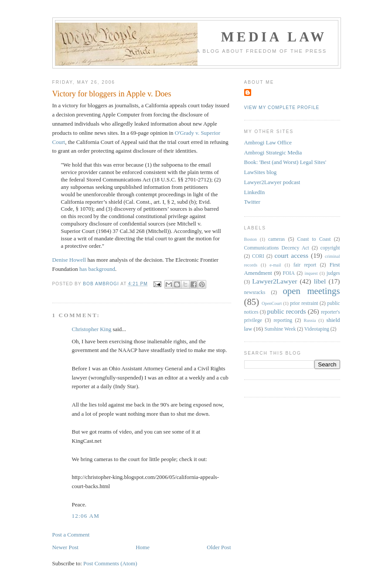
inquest (311, 273)
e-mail (275, 265)
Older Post (219, 547)
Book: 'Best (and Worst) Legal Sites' (285, 162)
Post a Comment (71, 535)
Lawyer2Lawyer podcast (272, 182)
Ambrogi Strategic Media (273, 152)
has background (97, 269)
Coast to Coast (314, 239)
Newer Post (65, 547)
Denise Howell (69, 260)
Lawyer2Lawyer (274, 281)
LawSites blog (261, 172)
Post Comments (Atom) (110, 563)
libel (320, 281)
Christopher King (92, 329)
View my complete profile (282, 108)
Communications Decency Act (277, 248)
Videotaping (317, 329)
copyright (330, 248)
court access (291, 255)
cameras (276, 239)
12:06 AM (86, 516)
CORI (258, 256)
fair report (305, 265)
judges (333, 273)
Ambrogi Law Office (268, 142)
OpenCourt (272, 303)
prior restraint (304, 303)
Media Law (274, 37)
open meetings (311, 291)
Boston (251, 239)
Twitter (252, 202)
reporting (283, 320)
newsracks (255, 292)
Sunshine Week (280, 329)
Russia (310, 320)
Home (143, 547)
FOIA (289, 273)
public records (287, 311)
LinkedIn (255, 192)
